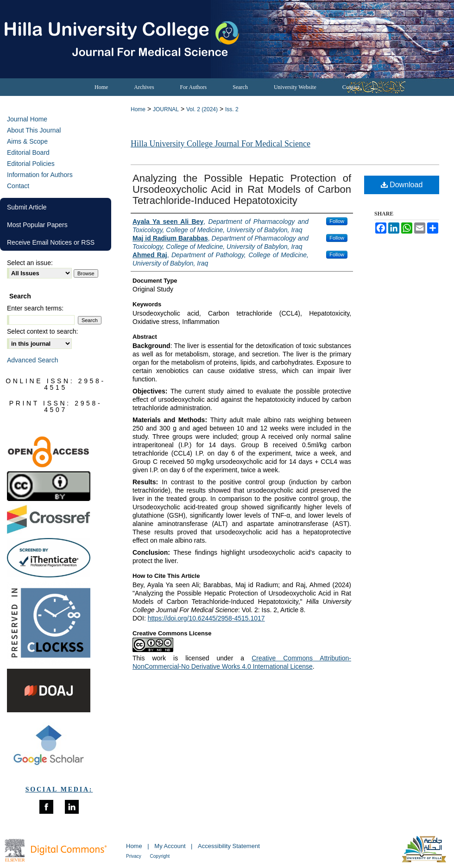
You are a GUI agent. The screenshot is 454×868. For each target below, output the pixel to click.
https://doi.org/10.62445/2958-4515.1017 (206, 618)
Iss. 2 (232, 109)
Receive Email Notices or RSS (51, 242)
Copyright (160, 856)
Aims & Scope (27, 141)
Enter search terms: (35, 308)
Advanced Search (33, 360)
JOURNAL (166, 109)
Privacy (134, 856)
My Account (171, 846)
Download (402, 185)
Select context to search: (42, 331)
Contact (18, 186)
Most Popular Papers (37, 225)
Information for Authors (40, 175)
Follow (337, 221)
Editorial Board (28, 152)
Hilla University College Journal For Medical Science (221, 144)
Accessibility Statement (229, 846)
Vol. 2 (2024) (202, 109)
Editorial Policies (31, 164)
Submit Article (27, 207)
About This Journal (34, 130)
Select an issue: (30, 263)
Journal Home (27, 119)
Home (138, 109)
